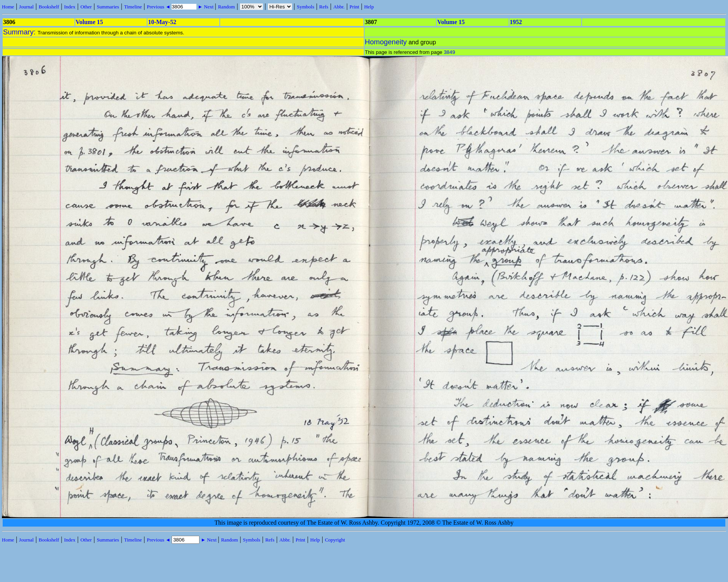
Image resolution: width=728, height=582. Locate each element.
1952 (516, 22)
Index (70, 7)
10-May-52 (162, 22)
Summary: (20, 32)
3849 (449, 52)
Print (354, 7)
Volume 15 (89, 22)
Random (226, 7)
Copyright (335, 540)
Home (8, 7)
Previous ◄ (159, 7)
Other (86, 7)
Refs (324, 7)
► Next (206, 7)
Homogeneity (386, 42)
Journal (26, 7)
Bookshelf (49, 7)
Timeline (133, 7)
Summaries (108, 7)
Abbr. (339, 7)
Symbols (306, 7)
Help (369, 7)
